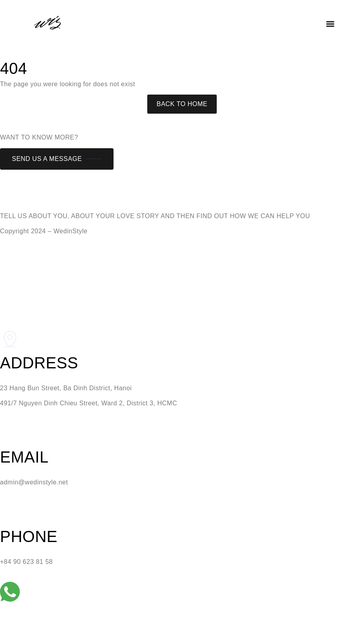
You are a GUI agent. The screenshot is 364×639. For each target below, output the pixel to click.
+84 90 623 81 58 (26, 562)
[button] (330, 24)
